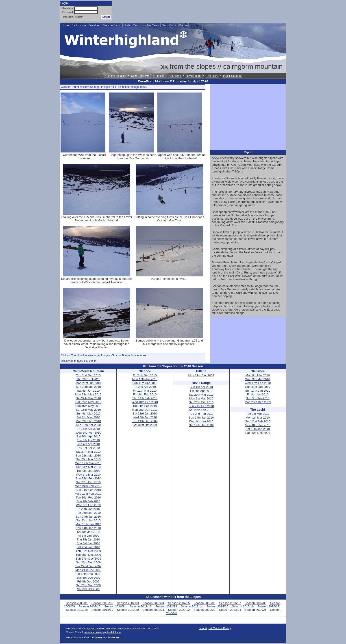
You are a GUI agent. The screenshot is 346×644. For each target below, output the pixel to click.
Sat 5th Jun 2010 (88, 391)
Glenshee (175, 76)
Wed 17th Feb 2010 (88, 494)
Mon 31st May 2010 (88, 394)
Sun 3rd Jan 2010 (88, 543)
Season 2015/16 (243, 606)
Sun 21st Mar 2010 (88, 455)
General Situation (116, 76)
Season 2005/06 (204, 603)
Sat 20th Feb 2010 (201, 410)
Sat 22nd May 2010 (88, 402)
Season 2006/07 (230, 603)
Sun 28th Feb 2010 (88, 478)
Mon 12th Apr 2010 (145, 379)
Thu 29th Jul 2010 (88, 379)
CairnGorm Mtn (140, 76)
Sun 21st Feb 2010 (88, 490)
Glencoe (160, 76)
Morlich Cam (131, 25)
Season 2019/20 (128, 610)
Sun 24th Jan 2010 (88, 517)
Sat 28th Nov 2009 (88, 585)
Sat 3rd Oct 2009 (88, 589)
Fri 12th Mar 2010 (145, 391)
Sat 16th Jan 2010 (258, 429)
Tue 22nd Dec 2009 (88, 566)
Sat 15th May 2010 (88, 410)
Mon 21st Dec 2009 (88, 570)
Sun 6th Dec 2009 (88, 578)
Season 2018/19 (102, 610)
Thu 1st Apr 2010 (88, 448)
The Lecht (212, 76)
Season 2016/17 (268, 606)
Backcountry (79, 25)
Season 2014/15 (217, 606)
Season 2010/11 (115, 606)
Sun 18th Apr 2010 (88, 425)
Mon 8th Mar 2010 (258, 375)
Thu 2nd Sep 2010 (88, 375)
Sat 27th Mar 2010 (88, 452)
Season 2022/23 (204, 610)
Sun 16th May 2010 (88, 406)
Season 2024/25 (256, 610)
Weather (95, 25)
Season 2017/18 (77, 610)
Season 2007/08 (256, 603)
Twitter (98, 637)
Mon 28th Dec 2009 (258, 402)
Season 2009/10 (90, 606)
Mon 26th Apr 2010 (88, 421)
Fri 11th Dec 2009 (88, 574)
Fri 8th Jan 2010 (88, 536)
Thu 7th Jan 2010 (88, 539)
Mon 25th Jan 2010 (145, 410)
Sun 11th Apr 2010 (145, 383)
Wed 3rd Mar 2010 (88, 475)
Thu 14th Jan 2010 (88, 528)
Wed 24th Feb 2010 (88, 486)
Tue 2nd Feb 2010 (145, 406)
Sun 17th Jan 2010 (258, 391)
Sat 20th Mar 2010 (88, 459)
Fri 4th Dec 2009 (88, 581)
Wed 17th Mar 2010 (88, 463)
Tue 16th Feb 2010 (88, 497)
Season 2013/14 (192, 606)
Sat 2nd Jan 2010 (88, 547)
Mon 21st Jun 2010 (88, 383)
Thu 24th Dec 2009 (145, 421)
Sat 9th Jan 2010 (88, 532)
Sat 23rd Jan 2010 (88, 520)
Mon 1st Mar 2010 (201, 398)
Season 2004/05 (179, 603)
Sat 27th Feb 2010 (88, 482)
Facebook (113, 637)
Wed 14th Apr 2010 (88, 433)
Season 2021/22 (179, 610)
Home (66, 25)
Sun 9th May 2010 (88, 414)
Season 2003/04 (153, 603)
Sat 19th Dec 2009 (201, 425)
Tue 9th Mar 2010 (88, 471)
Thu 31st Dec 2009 (88, 551)
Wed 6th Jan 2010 (145, 417)
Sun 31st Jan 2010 (258, 387)
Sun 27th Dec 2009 (88, 559)
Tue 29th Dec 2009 (88, 555)
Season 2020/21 (153, 610)
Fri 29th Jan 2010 (88, 509)
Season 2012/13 (166, 606)
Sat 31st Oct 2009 (145, 425)
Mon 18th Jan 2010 (88, 524)
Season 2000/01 (77, 603)
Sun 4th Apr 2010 (88, 444)
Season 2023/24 (230, 610)
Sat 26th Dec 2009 (88, 562)
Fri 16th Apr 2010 (88, 429)
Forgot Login (67, 17)
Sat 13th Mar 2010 (88, 467)
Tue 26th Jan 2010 (88, 513)
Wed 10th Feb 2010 (145, 402)
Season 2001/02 (102, 603)
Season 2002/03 (128, 603)
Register (79, 17)
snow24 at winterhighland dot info (102, 632)
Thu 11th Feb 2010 (145, 398)
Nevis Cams (170, 25)
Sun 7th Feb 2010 (88, 501)
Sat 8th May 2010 (88, 417)
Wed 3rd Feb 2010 (88, 505)
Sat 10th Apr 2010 (88, 436)
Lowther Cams (151, 25)
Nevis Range (194, 76)
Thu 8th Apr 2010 (88, 440)
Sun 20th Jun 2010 (88, 387)
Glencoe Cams (112, 25)
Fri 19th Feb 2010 (145, 394)
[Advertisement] (205, 11)
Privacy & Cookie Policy (215, 628)
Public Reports (232, 76)
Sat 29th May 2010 (88, 398)
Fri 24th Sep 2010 (145, 375)
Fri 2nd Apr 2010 (145, 387)
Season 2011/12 (141, 606)
